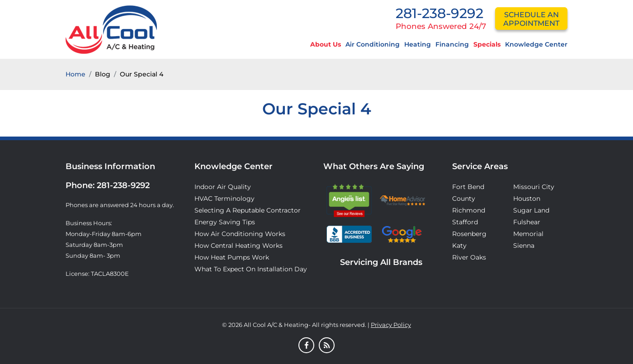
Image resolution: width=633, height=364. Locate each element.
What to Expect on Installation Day (251, 269)
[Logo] (111, 29)
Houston (527, 199)
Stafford (465, 222)
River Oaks (469, 257)
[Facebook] (306, 346)
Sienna (524, 246)
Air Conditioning (373, 44)
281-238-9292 (439, 13)
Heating (418, 44)
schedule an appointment (531, 19)
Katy (459, 246)
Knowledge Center (536, 44)
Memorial (528, 234)
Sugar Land (531, 210)
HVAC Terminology (224, 199)
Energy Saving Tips (225, 222)
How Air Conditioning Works (240, 234)
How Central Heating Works (239, 246)
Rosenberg (469, 234)
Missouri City (534, 187)
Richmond (469, 210)
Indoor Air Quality (223, 187)
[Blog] (327, 346)
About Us (326, 44)
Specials (487, 44)
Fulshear (527, 222)
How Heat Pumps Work (232, 257)
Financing (452, 44)
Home (76, 74)
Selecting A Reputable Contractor (248, 210)
